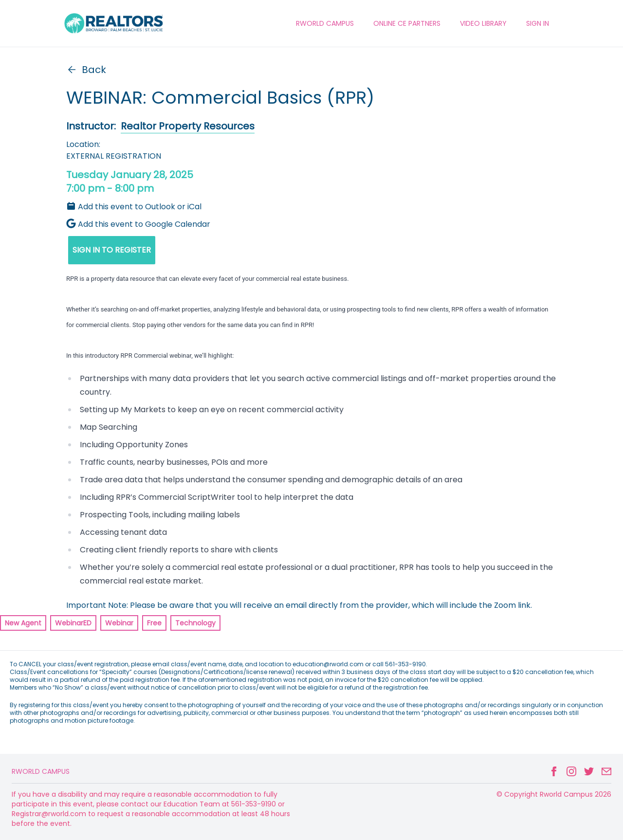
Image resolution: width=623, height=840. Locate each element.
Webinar (119, 623)
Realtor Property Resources (188, 126)
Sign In (538, 23)
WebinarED (73, 623)
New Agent (23, 623)
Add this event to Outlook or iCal (134, 207)
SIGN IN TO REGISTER (112, 250)
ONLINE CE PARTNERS (407, 23)
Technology (195, 623)
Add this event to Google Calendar (138, 224)
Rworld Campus (41, 771)
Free (154, 623)
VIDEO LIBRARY (483, 23)
